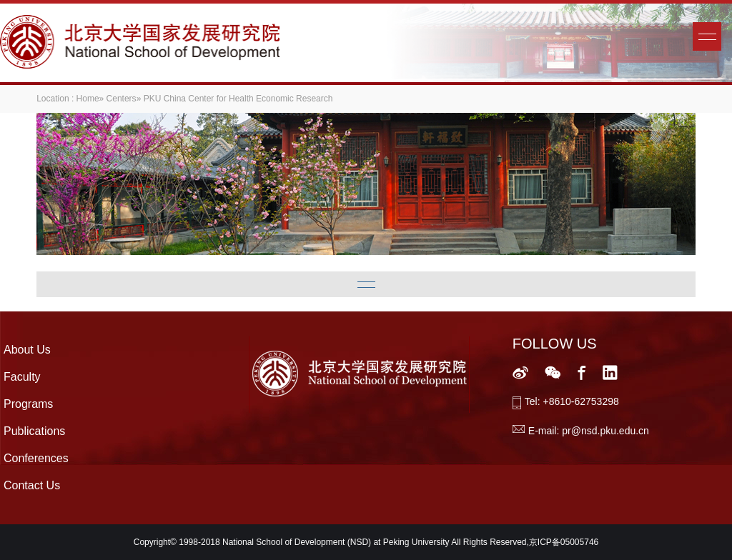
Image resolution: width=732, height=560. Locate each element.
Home (88, 99)
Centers (122, 99)
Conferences (36, 458)
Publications (34, 431)
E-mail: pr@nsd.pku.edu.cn (589, 431)
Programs (28, 404)
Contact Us (32, 485)
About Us (27, 350)
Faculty (22, 377)
